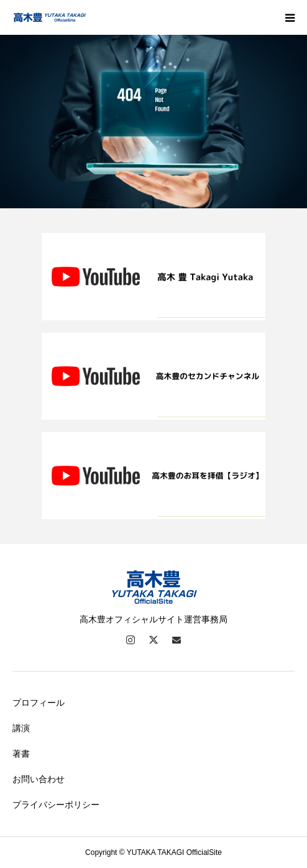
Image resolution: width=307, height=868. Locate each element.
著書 (21, 754)
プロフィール (39, 703)
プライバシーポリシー (56, 805)
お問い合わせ (39, 779)
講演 (21, 728)
